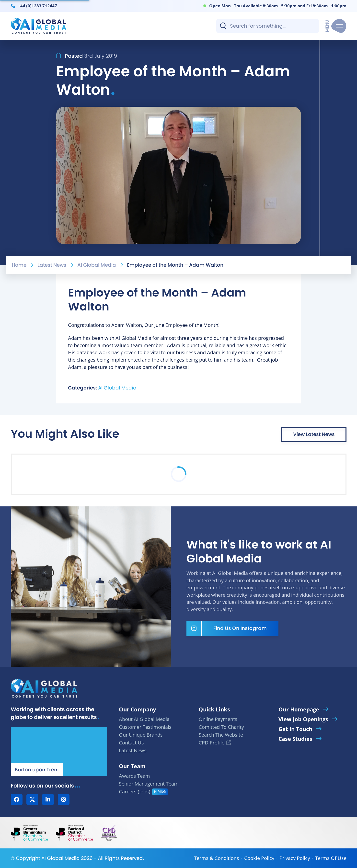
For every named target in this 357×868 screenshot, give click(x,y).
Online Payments (218, 719)
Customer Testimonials (145, 727)
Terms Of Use (331, 858)
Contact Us (131, 743)
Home (19, 265)
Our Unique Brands (141, 735)
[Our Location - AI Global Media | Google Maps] (59, 752)
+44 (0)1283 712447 (37, 6)
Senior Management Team (149, 784)
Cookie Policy (259, 858)
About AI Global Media (144, 719)
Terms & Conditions (217, 858)
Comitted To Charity (221, 727)
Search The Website (221, 735)
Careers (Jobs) (135, 792)
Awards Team (134, 776)
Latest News (52, 265)
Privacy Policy (295, 858)
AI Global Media (97, 265)
